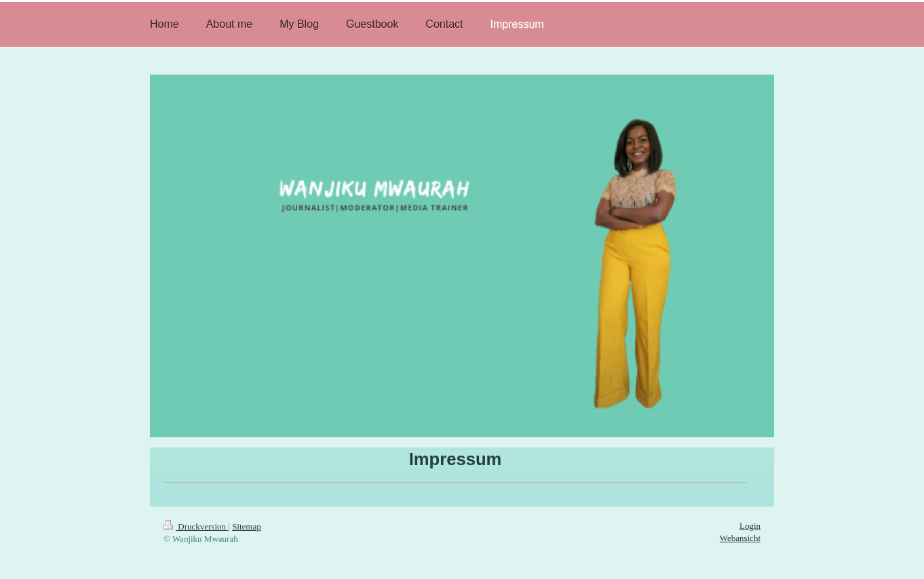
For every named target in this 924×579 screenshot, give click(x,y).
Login (750, 526)
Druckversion (196, 526)
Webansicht (740, 538)
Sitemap (247, 526)
